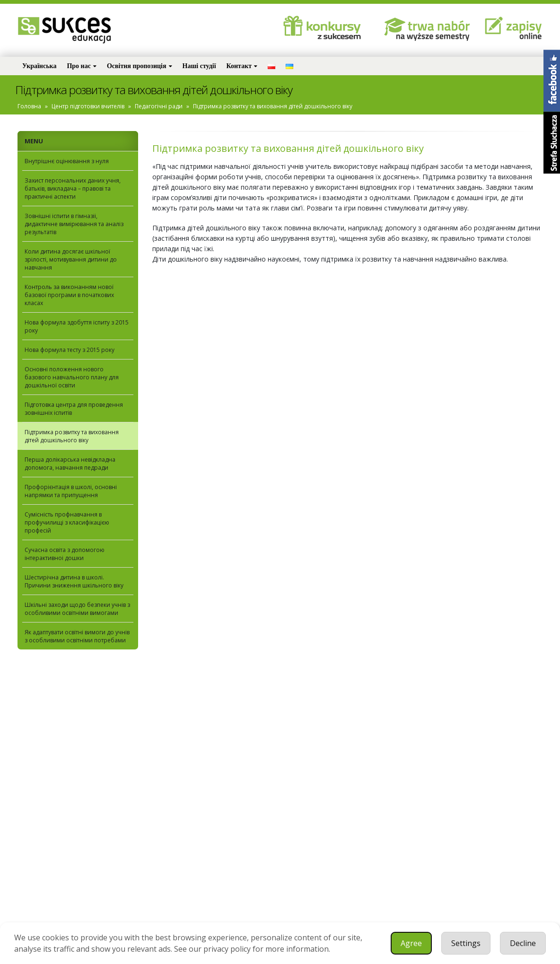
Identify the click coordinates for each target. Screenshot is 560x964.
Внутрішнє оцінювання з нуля (67, 161)
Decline (523, 943)
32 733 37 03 (43, 872)
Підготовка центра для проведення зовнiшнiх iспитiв (74, 409)
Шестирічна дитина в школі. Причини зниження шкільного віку (74, 581)
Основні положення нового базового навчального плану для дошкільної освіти (72, 377)
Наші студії (199, 66)
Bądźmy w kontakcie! (64, 812)
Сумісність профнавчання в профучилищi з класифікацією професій (67, 522)
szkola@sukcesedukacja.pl (64, 886)
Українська (39, 66)
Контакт (239, 66)
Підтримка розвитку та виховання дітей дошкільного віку (72, 436)
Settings (466, 943)
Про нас (79, 66)
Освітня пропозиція (137, 66)
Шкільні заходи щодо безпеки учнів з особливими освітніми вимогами (77, 609)
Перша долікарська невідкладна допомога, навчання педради (70, 464)
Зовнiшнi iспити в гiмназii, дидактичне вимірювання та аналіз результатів (74, 224)
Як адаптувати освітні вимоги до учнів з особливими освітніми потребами (77, 636)
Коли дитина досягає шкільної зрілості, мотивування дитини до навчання (71, 259)
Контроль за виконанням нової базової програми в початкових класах (69, 295)
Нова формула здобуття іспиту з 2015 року (77, 326)
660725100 (78, 872)
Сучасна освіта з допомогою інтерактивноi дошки (65, 554)
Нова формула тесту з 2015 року (70, 350)
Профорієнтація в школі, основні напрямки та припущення (71, 491)
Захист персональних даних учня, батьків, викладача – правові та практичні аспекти (73, 188)
